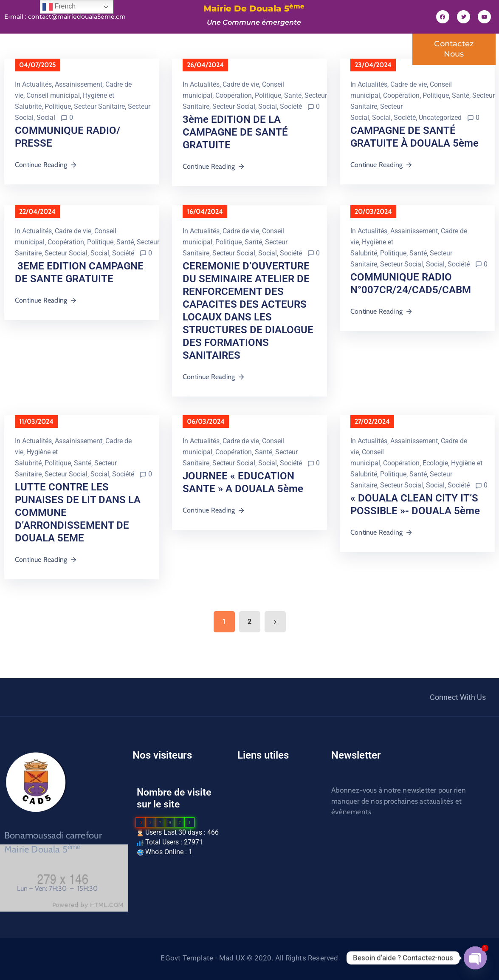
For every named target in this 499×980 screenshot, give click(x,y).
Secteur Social (234, 106)
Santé (293, 95)
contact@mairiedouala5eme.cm (77, 17)
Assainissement (79, 84)
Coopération (234, 95)
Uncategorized (440, 118)
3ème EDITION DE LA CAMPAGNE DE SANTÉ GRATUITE (235, 132)
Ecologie (435, 463)
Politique (58, 106)
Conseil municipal (53, 95)
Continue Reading (46, 165)
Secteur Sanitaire (99, 106)
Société (291, 106)
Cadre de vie (241, 84)
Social (46, 118)
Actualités (37, 84)
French (59, 7)
